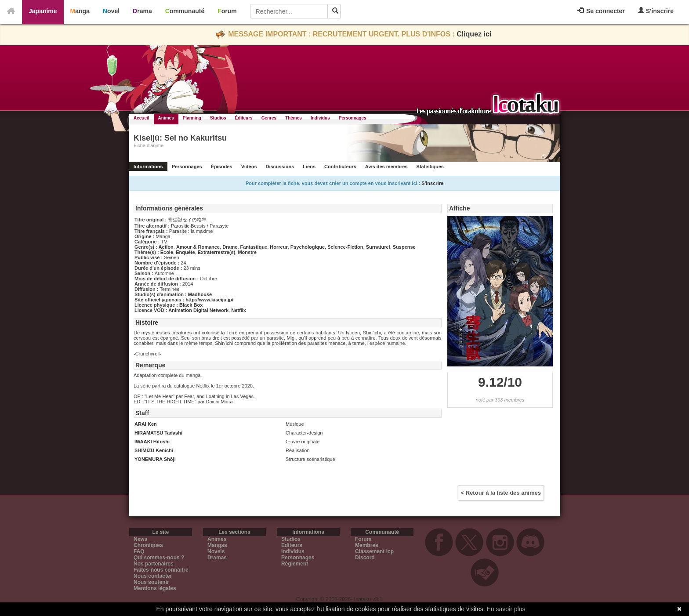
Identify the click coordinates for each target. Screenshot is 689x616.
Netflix (239, 310)
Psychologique (308, 247)
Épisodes (222, 167)
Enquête (185, 252)
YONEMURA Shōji (155, 459)
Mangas (217, 545)
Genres (269, 118)
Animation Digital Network (198, 310)
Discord (365, 558)
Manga (80, 11)
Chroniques (148, 545)
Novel (111, 11)
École (167, 252)
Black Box (191, 305)
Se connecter (601, 11)
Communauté (185, 11)
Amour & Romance (198, 247)
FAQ (139, 551)
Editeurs (292, 545)
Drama (142, 11)
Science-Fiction (345, 247)
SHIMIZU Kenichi (154, 450)
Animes (166, 118)
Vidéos (249, 167)
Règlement (295, 564)
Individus (320, 118)
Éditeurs (244, 118)
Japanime (43, 11)
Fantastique (254, 247)
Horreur (279, 247)
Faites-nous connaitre (161, 570)
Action (166, 247)
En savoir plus (506, 609)
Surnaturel (378, 247)
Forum (227, 11)
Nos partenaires (154, 564)
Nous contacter (153, 576)
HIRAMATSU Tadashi (158, 433)
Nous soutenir (151, 582)
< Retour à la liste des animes (501, 493)
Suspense (404, 247)
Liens (309, 167)
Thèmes (294, 118)
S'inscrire (656, 11)
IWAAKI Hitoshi (152, 442)
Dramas (217, 558)
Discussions (280, 167)
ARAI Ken (146, 424)
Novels (216, 551)
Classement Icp (374, 551)
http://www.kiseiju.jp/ (209, 300)
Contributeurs (340, 167)
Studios (218, 118)
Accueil (141, 118)
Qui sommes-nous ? (159, 558)
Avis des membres (386, 167)
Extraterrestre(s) (217, 252)
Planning (192, 118)
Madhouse (200, 294)
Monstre (247, 252)
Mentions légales (155, 588)
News (140, 539)
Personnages (353, 118)
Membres (367, 545)
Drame (230, 247)
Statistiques (430, 167)
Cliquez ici (474, 34)
